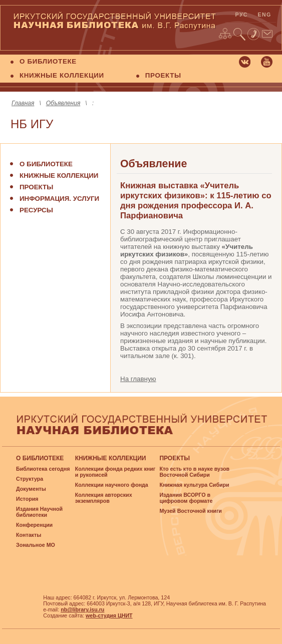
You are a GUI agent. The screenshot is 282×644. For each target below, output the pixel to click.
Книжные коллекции (59, 176)
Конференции (34, 525)
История (27, 499)
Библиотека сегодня (43, 469)
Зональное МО (36, 545)
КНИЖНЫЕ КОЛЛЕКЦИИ (62, 75)
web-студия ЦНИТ (109, 615)
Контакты (29, 535)
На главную (138, 379)
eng (265, 15)
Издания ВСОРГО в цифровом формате (186, 498)
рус (242, 15)
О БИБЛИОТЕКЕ (48, 61)
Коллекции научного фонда (112, 485)
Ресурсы (36, 210)
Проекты (36, 187)
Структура (30, 479)
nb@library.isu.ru (82, 609)
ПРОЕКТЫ (163, 75)
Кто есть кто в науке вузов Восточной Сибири (194, 472)
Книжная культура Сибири (194, 485)
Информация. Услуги (59, 199)
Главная (23, 103)
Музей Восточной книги (191, 511)
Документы (31, 489)
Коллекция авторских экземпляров (104, 498)
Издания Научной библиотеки (39, 512)
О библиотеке (46, 164)
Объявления (63, 103)
